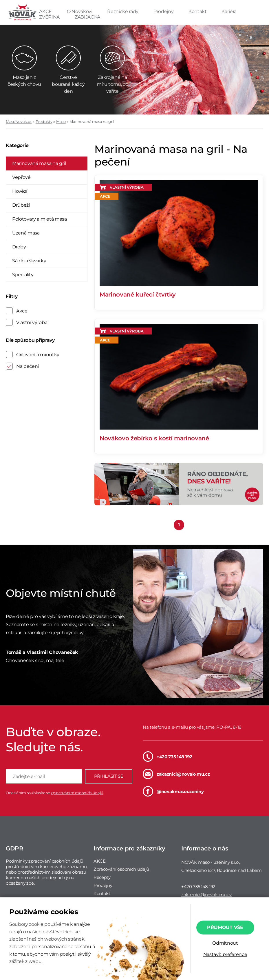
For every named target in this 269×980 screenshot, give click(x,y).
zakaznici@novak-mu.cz (176, 774)
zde (30, 883)
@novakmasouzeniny (173, 791)
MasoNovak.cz (19, 121)
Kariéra (229, 11)
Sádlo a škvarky (29, 261)
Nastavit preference (225, 954)
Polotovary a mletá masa (40, 219)
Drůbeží (21, 205)
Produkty (44, 121)
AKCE (46, 11)
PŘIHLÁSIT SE (109, 776)
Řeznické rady (123, 11)
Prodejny (164, 11)
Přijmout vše (225, 927)
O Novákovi (80, 11)
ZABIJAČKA (87, 17)
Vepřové (21, 177)
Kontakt (198, 11)
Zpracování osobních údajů (121, 869)
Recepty (102, 877)
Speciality (23, 275)
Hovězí (20, 191)
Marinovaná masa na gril (92, 121)
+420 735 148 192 (168, 757)
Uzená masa (26, 233)
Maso (61, 121)
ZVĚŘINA (50, 17)
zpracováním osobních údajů (77, 793)
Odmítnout (225, 943)
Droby (19, 247)
